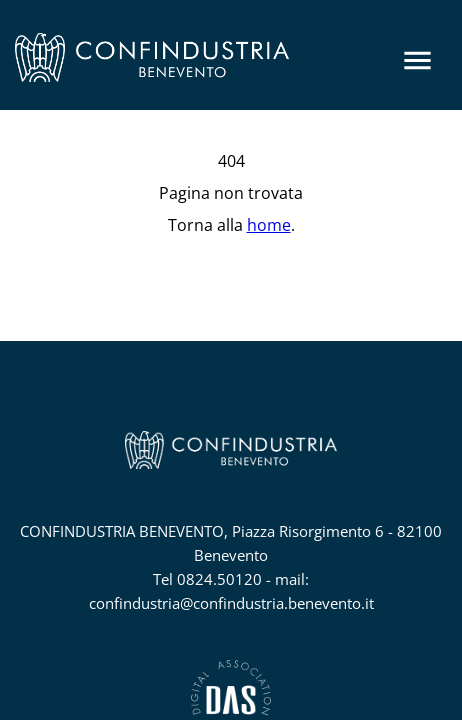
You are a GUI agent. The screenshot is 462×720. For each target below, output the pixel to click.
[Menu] (417, 60)
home (269, 225)
